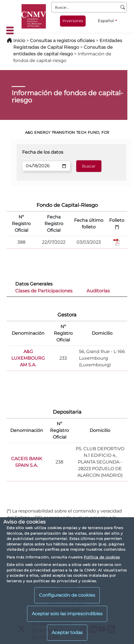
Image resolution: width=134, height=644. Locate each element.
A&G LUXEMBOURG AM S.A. (28, 358)
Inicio (19, 41)
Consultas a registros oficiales (62, 41)
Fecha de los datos (43, 152)
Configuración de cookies (67, 595)
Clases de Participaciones (44, 291)
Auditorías (98, 291)
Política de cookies (102, 557)
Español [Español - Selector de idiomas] (106, 21)
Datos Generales (34, 284)
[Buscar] (123, 7)
